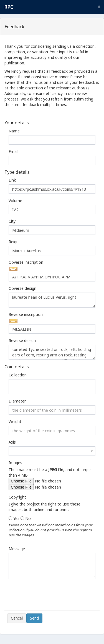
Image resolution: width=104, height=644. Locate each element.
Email (13, 151)
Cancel (17, 618)
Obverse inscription (26, 262)
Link (12, 180)
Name (14, 131)
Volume (15, 201)
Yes (16, 518)
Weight (15, 422)
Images (15, 463)
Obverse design (22, 288)
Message (17, 549)
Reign (14, 242)
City (12, 221)
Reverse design (22, 340)
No (28, 518)
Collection (18, 375)
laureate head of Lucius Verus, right (52, 300)
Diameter (17, 401)
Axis (12, 442)
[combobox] (52, 451)
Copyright (17, 497)
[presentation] (49, 597)
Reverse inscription (26, 314)
